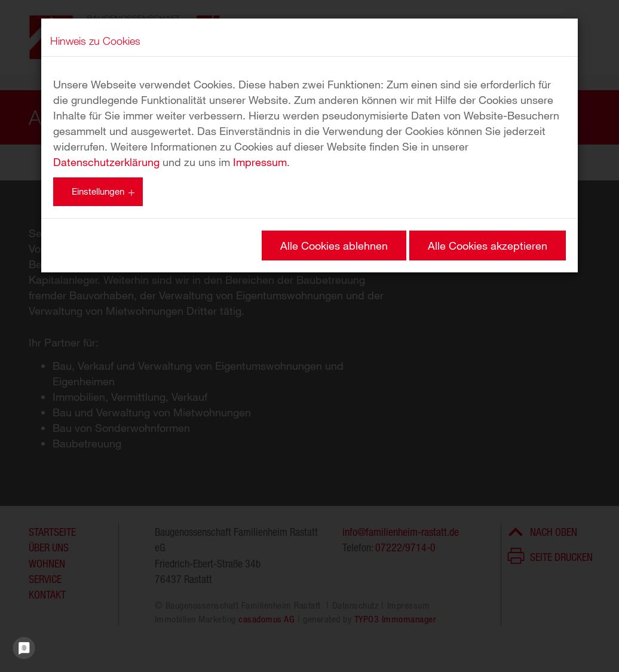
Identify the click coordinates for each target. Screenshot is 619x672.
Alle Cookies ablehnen (334, 246)
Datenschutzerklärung (106, 162)
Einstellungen (98, 191)
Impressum (260, 162)
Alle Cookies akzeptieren (488, 246)
